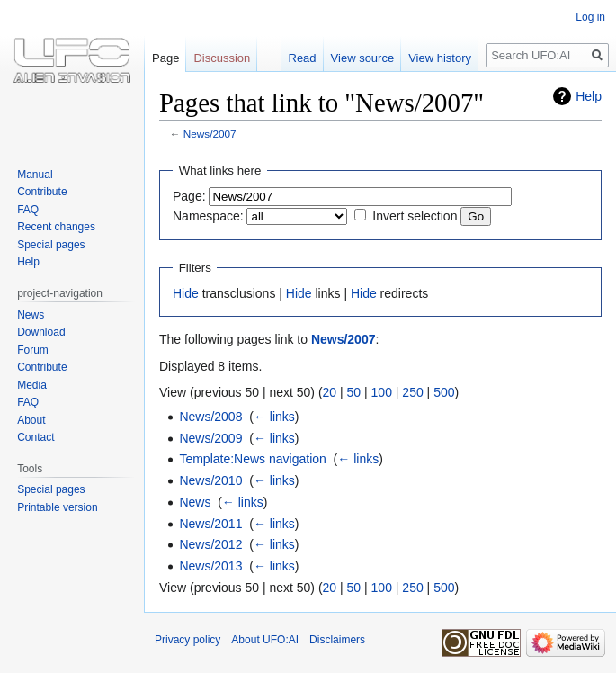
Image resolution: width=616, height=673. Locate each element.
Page (165, 58)
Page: (189, 196)
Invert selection (415, 216)
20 (330, 392)
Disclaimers (337, 640)
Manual (35, 175)
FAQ (28, 210)
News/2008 (210, 417)
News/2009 (210, 438)
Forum (33, 350)
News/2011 (210, 524)
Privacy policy (187, 640)
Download (41, 332)
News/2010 (210, 480)
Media (32, 385)
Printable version (57, 507)
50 (354, 392)
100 (382, 392)
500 (444, 392)
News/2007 (210, 134)
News (195, 502)
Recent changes (56, 227)
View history (440, 58)
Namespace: (208, 216)
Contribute (42, 192)
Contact (36, 437)
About (31, 420)
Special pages (51, 245)
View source (363, 58)
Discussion (222, 58)
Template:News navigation (252, 459)
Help (589, 96)
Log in (590, 17)
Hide (186, 293)
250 (412, 392)
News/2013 (210, 566)
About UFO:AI (265, 640)
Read (303, 58)
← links (274, 417)
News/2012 (210, 544)
